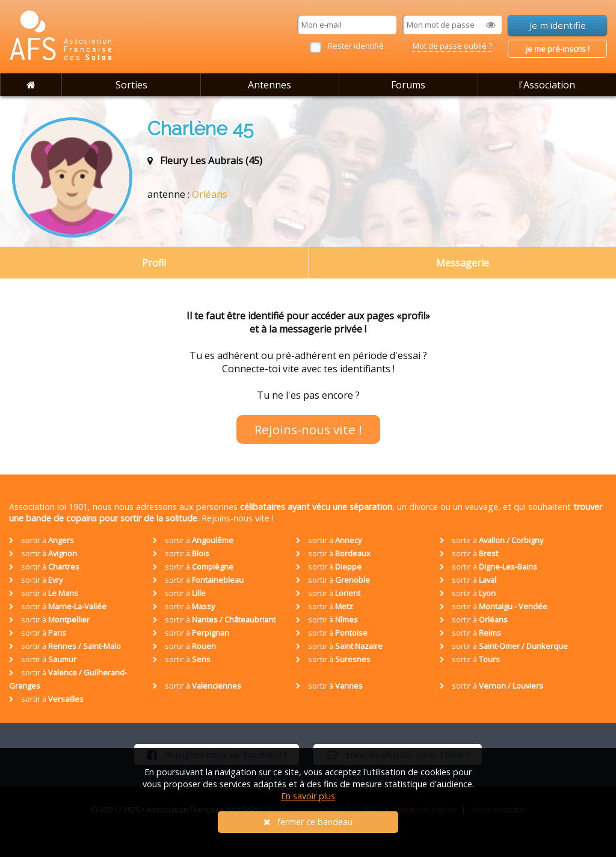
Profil (154, 263)
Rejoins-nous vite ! (308, 429)
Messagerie (463, 263)
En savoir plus (308, 796)
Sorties (131, 85)
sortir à (42, 540)
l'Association (547, 85)
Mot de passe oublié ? (452, 46)
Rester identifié (356, 46)
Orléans (210, 194)
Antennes (269, 85)
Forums (408, 85)
